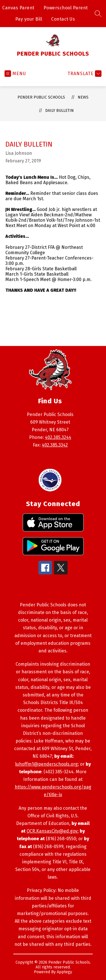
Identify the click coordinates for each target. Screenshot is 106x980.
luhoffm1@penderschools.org (46, 764)
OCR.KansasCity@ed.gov (52, 831)
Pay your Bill (29, 19)
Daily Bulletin (60, 111)
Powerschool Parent (66, 8)
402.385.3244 (58, 437)
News (83, 97)
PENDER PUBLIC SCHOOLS (41, 97)
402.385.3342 (55, 445)
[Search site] (98, 14)
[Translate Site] (84, 74)
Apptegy (64, 972)
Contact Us (63, 19)
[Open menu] (15, 74)
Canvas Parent (18, 8)
